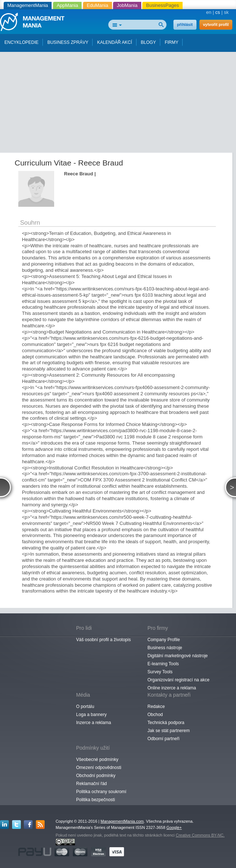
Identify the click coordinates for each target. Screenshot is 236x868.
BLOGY (148, 42)
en (209, 12)
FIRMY (171, 42)
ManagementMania (28, 5)
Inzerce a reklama (93, 723)
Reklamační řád (91, 784)
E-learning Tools (163, 664)
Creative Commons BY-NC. (200, 835)
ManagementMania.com (122, 821)
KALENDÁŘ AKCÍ (114, 42)
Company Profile (164, 640)
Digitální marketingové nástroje (178, 656)
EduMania (98, 5)
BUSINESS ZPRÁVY (68, 42)
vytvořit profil (216, 24)
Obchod (155, 715)
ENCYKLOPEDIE (21, 42)
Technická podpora (166, 723)
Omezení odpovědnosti (99, 768)
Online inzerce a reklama (172, 688)
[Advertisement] (121, 100)
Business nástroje (165, 648)
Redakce (156, 707)
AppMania (68, 5)
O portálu (85, 707)
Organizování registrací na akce (178, 680)
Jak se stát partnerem (168, 731)
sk (226, 12)
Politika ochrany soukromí (101, 792)
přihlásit (185, 24)
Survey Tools (160, 672)
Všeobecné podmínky (97, 759)
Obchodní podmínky (96, 776)
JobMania (127, 5)
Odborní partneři (163, 739)
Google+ (174, 827)
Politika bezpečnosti (95, 800)
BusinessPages (162, 5)
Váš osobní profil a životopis (103, 640)
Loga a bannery (91, 715)
